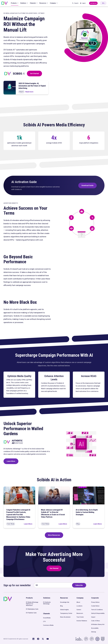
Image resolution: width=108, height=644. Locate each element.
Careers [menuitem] (79, 610)
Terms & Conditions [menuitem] (97, 610)
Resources (43, 3)
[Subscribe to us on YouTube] (48, 639)
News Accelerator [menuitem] (65, 617)
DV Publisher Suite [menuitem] (31, 613)
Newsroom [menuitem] (80, 613)
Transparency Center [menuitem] (66, 613)
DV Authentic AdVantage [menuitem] (47, 603)
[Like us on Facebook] (38, 639)
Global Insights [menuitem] (64, 610)
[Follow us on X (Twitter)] (43, 639)
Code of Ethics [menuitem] (96, 621)
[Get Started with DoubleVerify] (93, 3)
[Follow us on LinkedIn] (33, 639)
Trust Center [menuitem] (80, 617)
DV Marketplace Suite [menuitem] (32, 609)
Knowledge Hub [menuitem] (65, 602)
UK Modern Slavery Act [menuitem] (98, 624)
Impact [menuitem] (93, 617)
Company (53, 3)
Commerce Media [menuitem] (48, 625)
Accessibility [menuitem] (95, 628)
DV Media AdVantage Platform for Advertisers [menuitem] (32, 604)
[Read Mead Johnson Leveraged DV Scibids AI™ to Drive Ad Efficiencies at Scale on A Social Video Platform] (63, 524)
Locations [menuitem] (79, 606)
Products (14, 3)
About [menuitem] (78, 602)
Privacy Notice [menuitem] (95, 602)
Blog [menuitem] (61, 606)
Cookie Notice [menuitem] (95, 606)
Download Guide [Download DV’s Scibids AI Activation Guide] (87, 185)
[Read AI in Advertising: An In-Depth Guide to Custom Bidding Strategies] (97, 524)
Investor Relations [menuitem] (82, 621)
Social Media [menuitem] (47, 618)
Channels (33, 3)
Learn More (11, 461)
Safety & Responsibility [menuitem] (98, 613)
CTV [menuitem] (44, 622)
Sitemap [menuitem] (94, 632)
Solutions (23, 3)
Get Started (34, 73)
